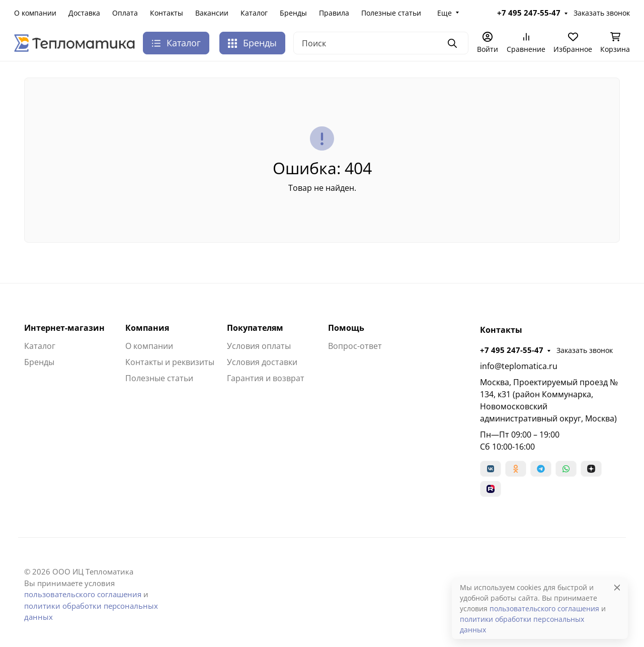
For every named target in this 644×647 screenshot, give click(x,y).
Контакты (167, 13)
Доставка (84, 13)
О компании (35, 13)
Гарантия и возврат (266, 378)
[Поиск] (381, 43)
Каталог (254, 13)
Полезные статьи (391, 13)
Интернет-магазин (64, 328)
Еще (445, 13)
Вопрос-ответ (355, 346)
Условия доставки (262, 362)
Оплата (125, 13)
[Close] (617, 587)
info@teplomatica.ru (519, 366)
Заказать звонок (602, 13)
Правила (334, 13)
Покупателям (255, 328)
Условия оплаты (259, 346)
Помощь (346, 328)
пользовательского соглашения (83, 594)
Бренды (293, 13)
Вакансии (212, 13)
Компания (147, 328)
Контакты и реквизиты (170, 362)
